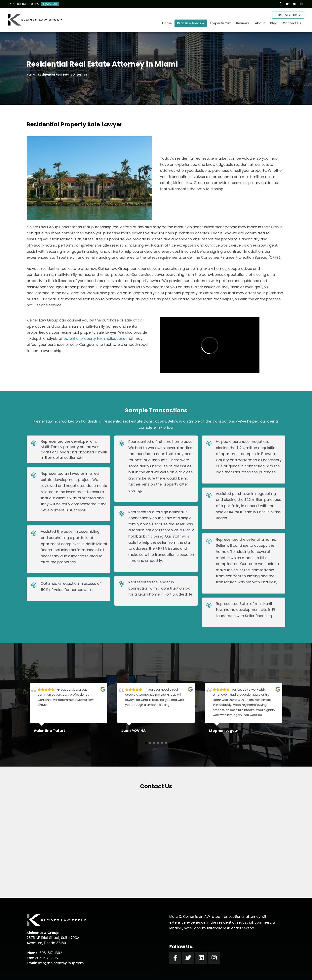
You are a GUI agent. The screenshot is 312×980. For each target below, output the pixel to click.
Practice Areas (189, 23)
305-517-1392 (288, 15)
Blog (274, 23)
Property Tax (220, 23)
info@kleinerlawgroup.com (61, 963)
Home (167, 23)
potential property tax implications (94, 339)
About (260, 23)
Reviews (243, 23)
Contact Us (292, 23)
